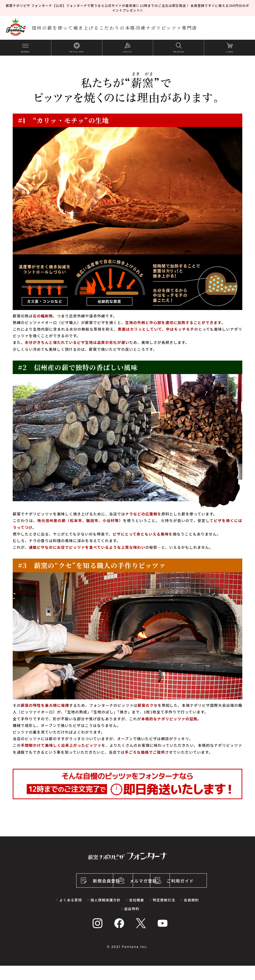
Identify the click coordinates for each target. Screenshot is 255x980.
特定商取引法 (164, 914)
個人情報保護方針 (106, 914)
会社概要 (137, 914)
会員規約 (191, 914)
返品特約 (132, 923)
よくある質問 (71, 914)
